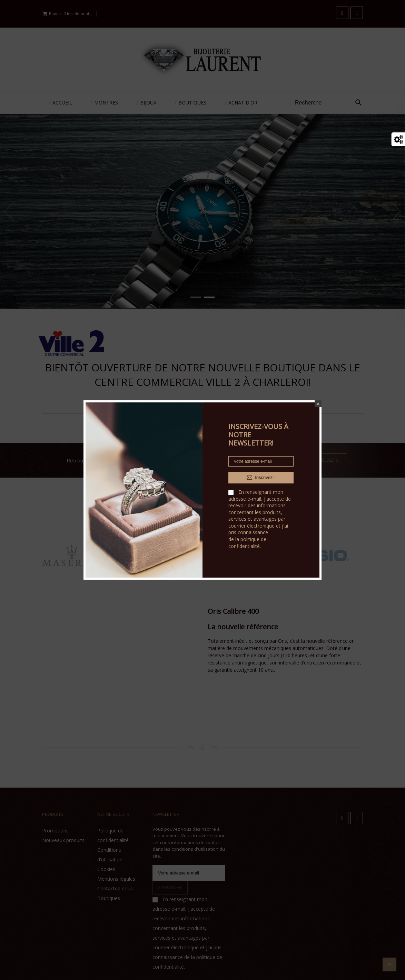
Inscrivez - (261, 478)
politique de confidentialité (247, 543)
